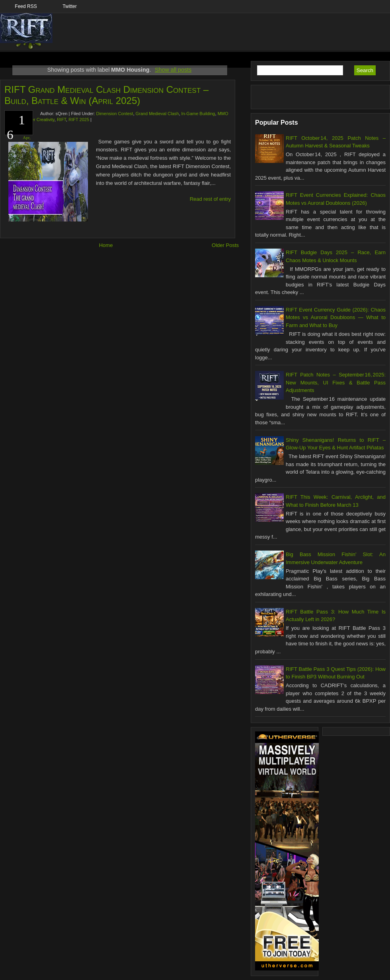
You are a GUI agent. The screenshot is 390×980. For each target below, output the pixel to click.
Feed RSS (26, 6)
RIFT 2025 (79, 120)
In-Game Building (198, 114)
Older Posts (225, 245)
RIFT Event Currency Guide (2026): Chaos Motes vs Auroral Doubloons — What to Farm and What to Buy (336, 318)
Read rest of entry (210, 199)
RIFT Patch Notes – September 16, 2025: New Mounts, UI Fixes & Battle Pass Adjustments (336, 382)
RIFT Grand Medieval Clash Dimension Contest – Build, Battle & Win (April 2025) (106, 95)
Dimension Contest (114, 114)
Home (106, 245)
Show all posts (173, 70)
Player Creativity (38, 120)
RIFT (61, 120)
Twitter (69, 6)
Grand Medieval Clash (157, 114)
